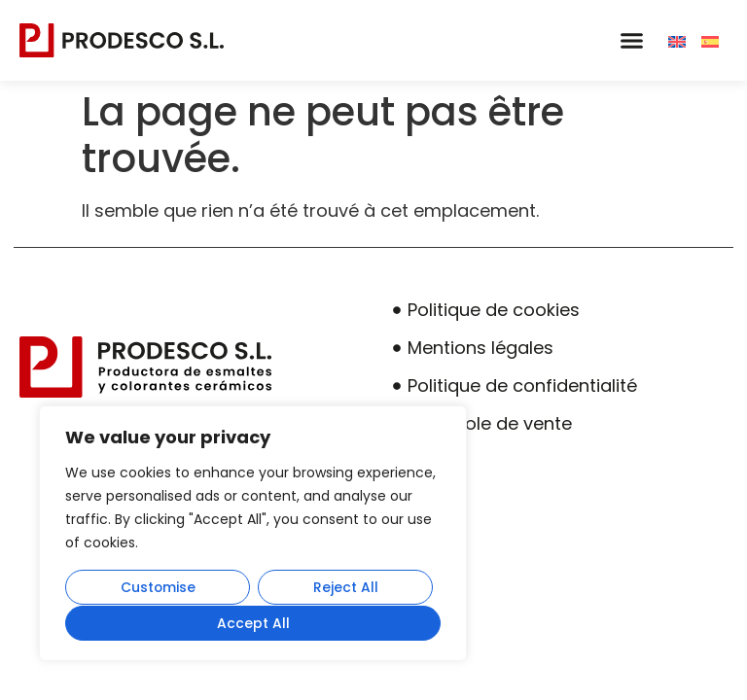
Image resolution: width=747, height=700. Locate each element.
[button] (631, 41)
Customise (158, 588)
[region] (253, 534)
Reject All (346, 588)
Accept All (253, 623)
